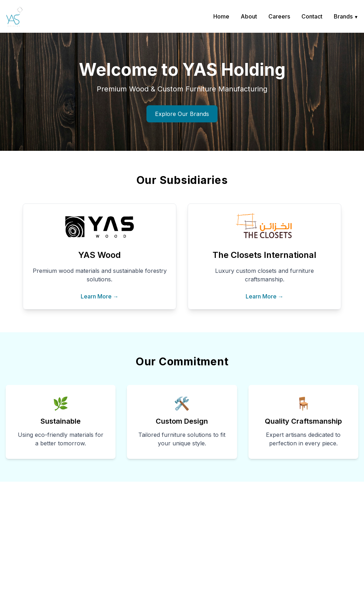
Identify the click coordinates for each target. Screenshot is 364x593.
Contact (312, 16)
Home (221, 16)
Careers (279, 16)
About (249, 16)
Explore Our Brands (182, 114)
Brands (346, 16)
